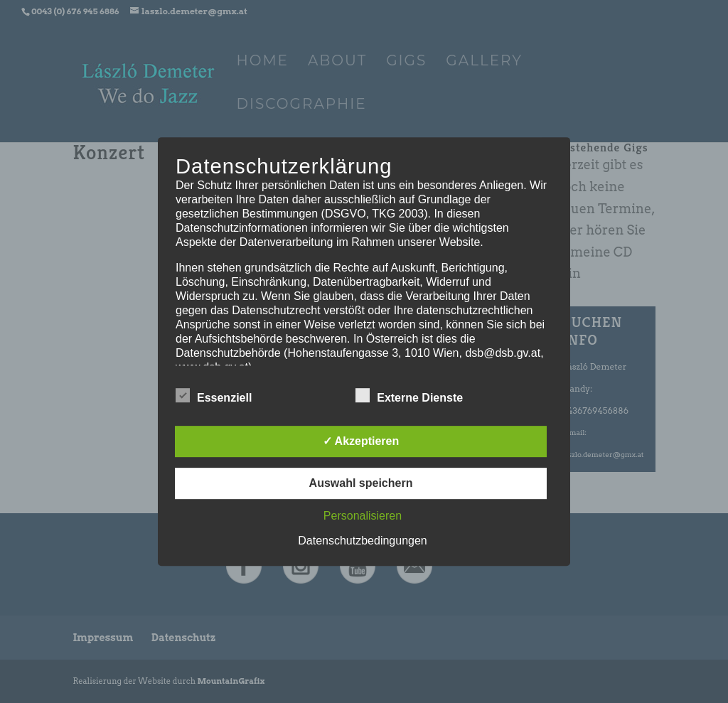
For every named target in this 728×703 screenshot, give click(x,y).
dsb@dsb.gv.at (503, 353)
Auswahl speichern (361, 483)
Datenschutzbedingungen (362, 541)
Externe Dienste (409, 396)
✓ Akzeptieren (361, 441)
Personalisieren (363, 516)
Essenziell (214, 396)
